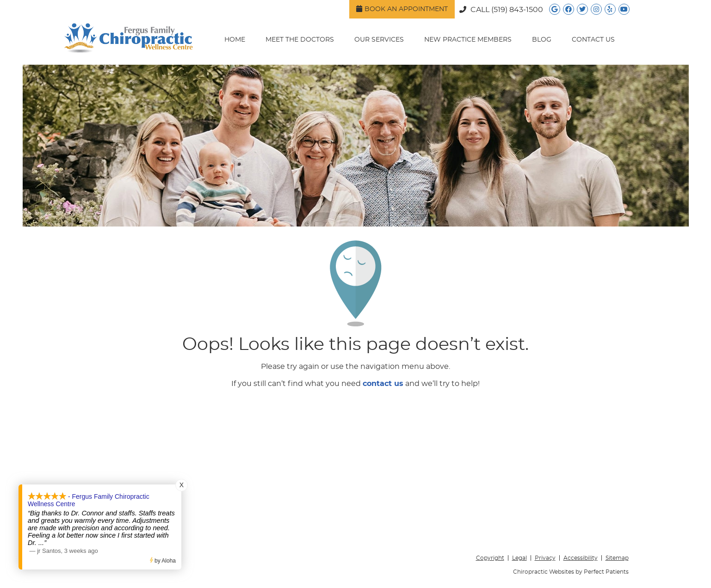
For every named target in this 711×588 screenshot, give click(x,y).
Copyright (490, 558)
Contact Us (593, 40)
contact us (383, 384)
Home (235, 40)
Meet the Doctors (300, 40)
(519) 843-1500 (517, 10)
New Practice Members (468, 40)
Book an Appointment (402, 9)
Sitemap (617, 558)
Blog (542, 40)
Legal (519, 558)
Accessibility (581, 558)
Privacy (545, 558)
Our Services (379, 40)
